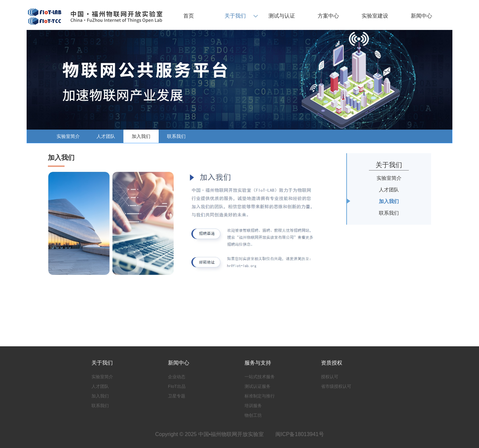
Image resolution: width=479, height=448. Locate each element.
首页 (189, 16)
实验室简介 (68, 136)
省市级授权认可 (336, 386)
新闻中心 (421, 16)
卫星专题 (177, 396)
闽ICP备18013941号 (300, 434)
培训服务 (253, 406)
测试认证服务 (257, 386)
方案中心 (328, 16)
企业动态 (177, 377)
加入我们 (141, 136)
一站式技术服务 (260, 377)
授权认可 (330, 377)
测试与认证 (282, 16)
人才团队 (106, 136)
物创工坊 (253, 415)
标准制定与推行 (260, 396)
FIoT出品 (177, 386)
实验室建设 (375, 16)
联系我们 (176, 136)
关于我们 (235, 16)
